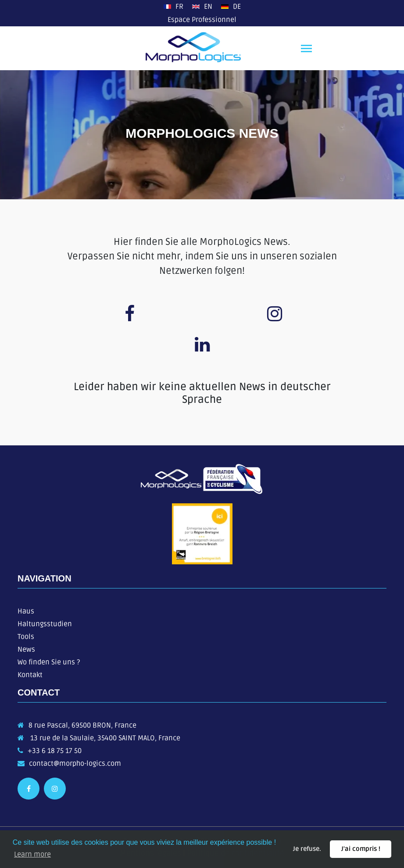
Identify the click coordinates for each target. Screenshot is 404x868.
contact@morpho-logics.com (75, 764)
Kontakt (30, 675)
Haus (26, 611)
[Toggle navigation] (306, 49)
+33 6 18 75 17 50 (55, 751)
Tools (26, 637)
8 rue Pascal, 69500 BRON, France (82, 725)
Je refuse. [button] (307, 849)
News (26, 649)
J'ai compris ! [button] (361, 849)
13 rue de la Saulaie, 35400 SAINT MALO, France (104, 738)
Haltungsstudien (45, 624)
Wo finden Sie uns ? (49, 662)
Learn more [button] (32, 854)
